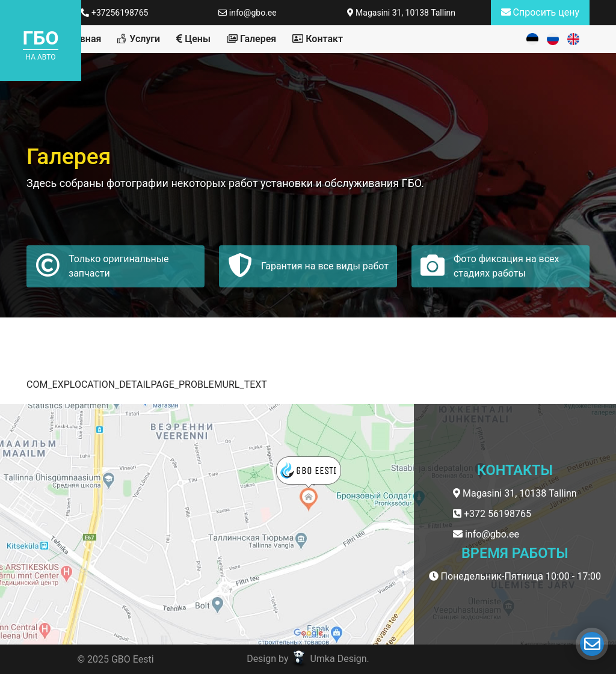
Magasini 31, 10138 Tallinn (401, 13)
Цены (193, 39)
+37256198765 (114, 13)
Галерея (251, 39)
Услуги (139, 39)
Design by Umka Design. (308, 659)
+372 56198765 (492, 514)
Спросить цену (540, 12)
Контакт (318, 39)
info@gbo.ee (247, 13)
